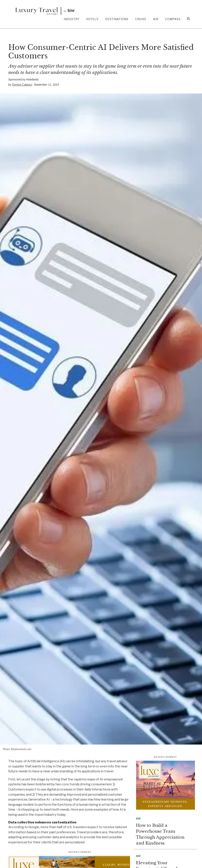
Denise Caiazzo (22, 85)
